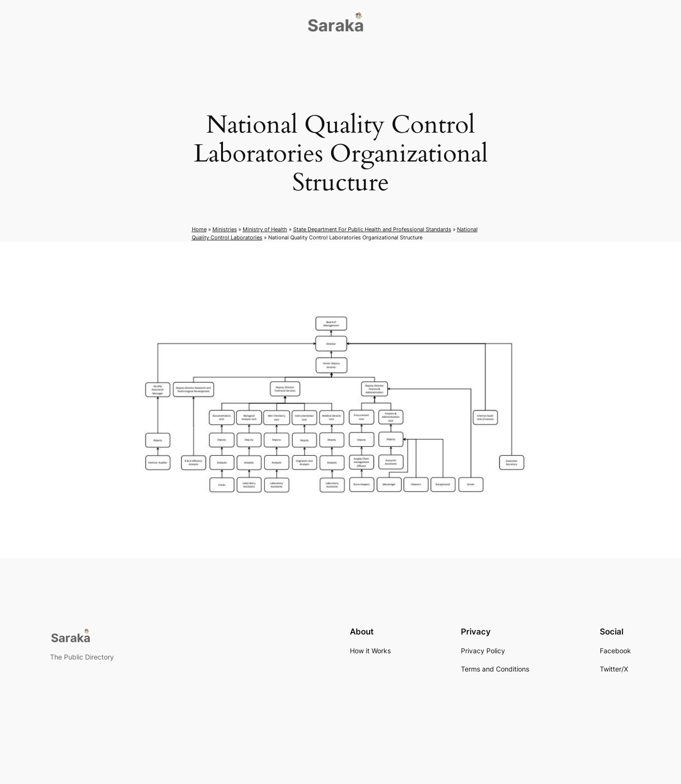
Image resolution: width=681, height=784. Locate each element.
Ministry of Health (265, 229)
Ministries (225, 229)
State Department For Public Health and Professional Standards (372, 229)
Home (199, 229)
